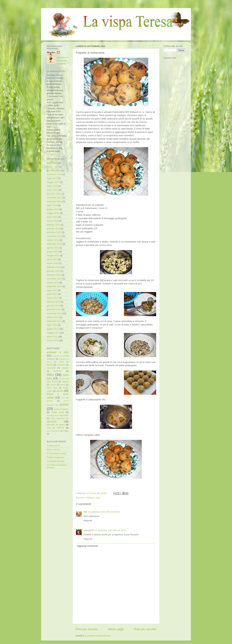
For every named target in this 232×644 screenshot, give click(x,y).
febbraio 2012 (53, 302)
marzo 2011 (52, 340)
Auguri (61, 362)
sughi (49, 428)
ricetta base (58, 412)
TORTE (60, 428)
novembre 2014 (54, 198)
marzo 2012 (52, 298)
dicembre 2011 (54, 310)
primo (64, 404)
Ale (85, 512)
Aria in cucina (53, 449)
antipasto (51, 359)
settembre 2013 (54, 244)
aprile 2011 (52, 337)
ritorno (57, 415)
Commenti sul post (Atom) (98, 636)
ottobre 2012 (53, 283)
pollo (63, 398)
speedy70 (89, 530)
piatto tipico (52, 388)
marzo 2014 (52, 221)
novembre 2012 (54, 279)
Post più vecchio (145, 629)
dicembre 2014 (54, 194)
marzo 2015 (52, 190)
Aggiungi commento (88, 546)
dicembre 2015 (54, 171)
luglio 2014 (52, 205)
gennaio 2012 (53, 306)
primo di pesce (61, 409)
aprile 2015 (52, 186)
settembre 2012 (54, 286)
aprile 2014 (52, 217)
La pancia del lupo (56, 461)
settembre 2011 (54, 321)
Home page (116, 629)
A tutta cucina (53, 446)
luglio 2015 (52, 178)
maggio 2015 (53, 182)
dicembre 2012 (54, 275)
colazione (61, 365)
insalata (65, 382)
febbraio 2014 (53, 225)
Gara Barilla (52, 382)
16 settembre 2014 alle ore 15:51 (111, 530)
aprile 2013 (52, 259)
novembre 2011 (54, 313)
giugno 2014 (53, 209)
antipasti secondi (59, 356)
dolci (50, 375)
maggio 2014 (53, 213)
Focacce (62, 379)
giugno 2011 (53, 329)
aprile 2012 (52, 294)
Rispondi (88, 521)
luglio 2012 (52, 290)
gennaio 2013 (53, 271)
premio (50, 401)
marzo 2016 (52, 167)
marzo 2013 (52, 263)
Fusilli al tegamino (55, 457)
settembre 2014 (54, 201)
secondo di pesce (56, 425)
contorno (57, 371)
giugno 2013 (53, 252)
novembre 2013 (54, 236)
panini (63, 385)
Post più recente (87, 629)
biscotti (50, 365)
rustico (66, 415)
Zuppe (66, 431)
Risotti (49, 415)
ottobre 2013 (53, 240)
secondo (52, 421)
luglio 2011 (52, 325)
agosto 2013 (53, 248)
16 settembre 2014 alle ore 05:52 (104, 512)
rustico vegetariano (58, 418)
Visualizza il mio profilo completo (63, 61)
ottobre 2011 (53, 317)
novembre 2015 (54, 174)
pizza (60, 391)
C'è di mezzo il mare (57, 453)
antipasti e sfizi (93, 498)
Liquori (53, 385)
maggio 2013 (53, 255)
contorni (65, 368)
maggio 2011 (53, 333)
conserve (51, 368)
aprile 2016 (52, 163)
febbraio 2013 (53, 267)
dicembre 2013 (54, 232)
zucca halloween (53, 431)
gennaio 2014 (53, 229)
